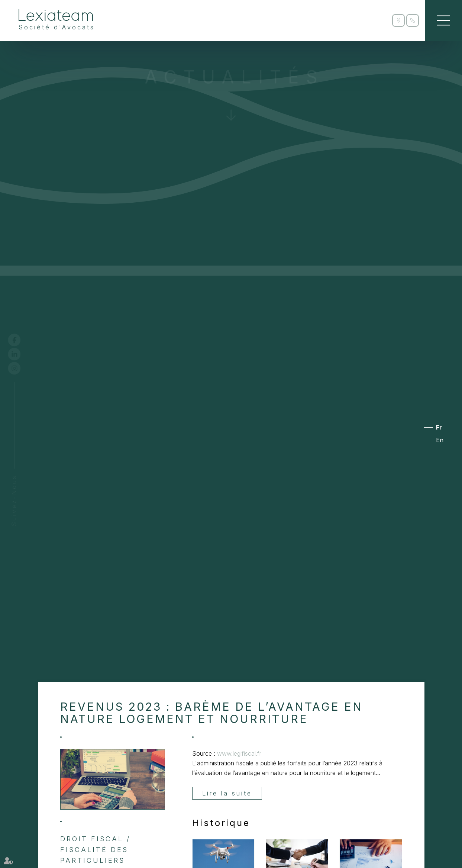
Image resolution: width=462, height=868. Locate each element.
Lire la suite (227, 793)
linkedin (21, 354)
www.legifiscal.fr (239, 753)
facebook (21, 340)
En (440, 440)
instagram (21, 368)
